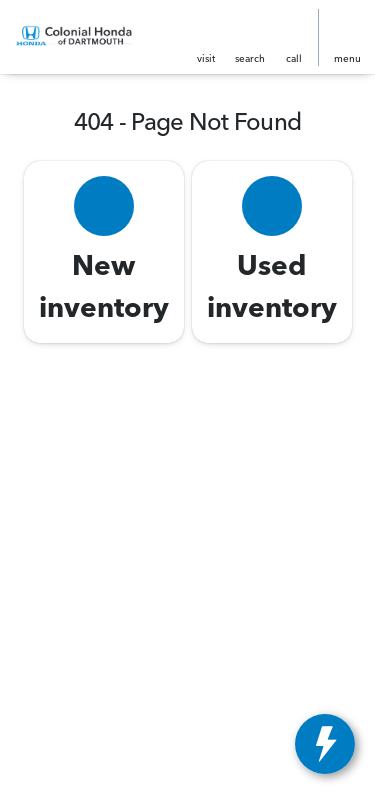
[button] (206, 37)
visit (206, 58)
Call (294, 58)
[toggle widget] (325, 744)
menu (347, 58)
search (250, 58)
